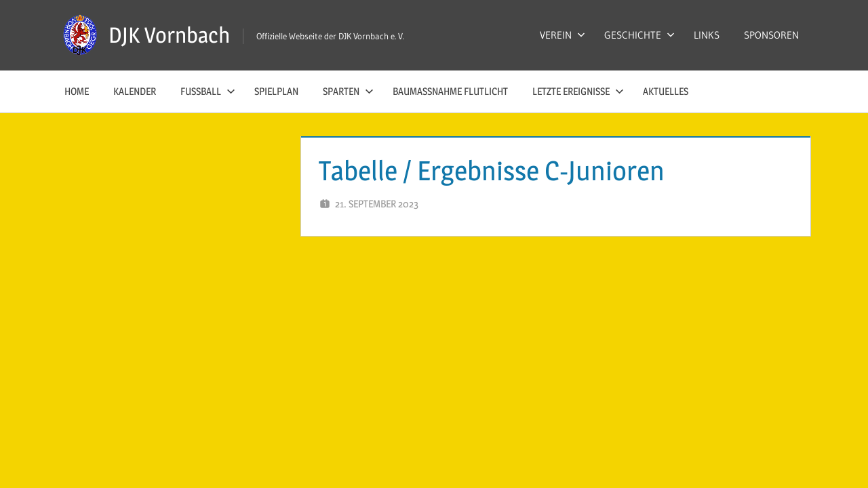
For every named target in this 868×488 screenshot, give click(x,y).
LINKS (707, 35)
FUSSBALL (208, 91)
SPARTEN (348, 91)
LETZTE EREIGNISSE (578, 91)
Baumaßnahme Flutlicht (450, 91)
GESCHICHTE (639, 35)
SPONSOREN (771, 35)
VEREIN (563, 35)
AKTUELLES (666, 91)
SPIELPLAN (276, 91)
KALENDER (135, 91)
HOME (77, 91)
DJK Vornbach (169, 35)
